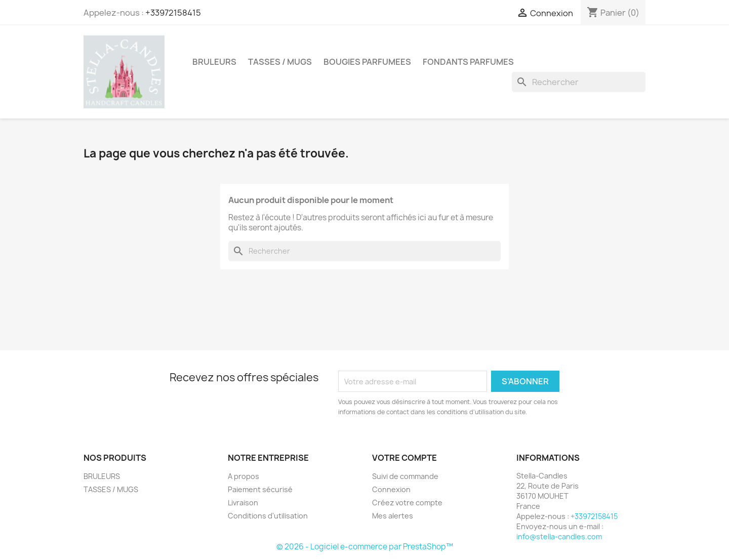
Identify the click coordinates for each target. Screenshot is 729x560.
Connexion (391, 489)
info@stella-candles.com (559, 536)
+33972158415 (173, 13)
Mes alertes (393, 516)
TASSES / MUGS (280, 62)
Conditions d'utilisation (268, 516)
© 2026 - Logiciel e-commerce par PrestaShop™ (365, 547)
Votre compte (404, 458)
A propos (244, 476)
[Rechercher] (579, 82)
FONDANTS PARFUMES (468, 62)
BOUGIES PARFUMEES (367, 62)
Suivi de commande (405, 476)
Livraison (243, 503)
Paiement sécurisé (260, 489)
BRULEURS (214, 62)
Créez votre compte (407, 503)
